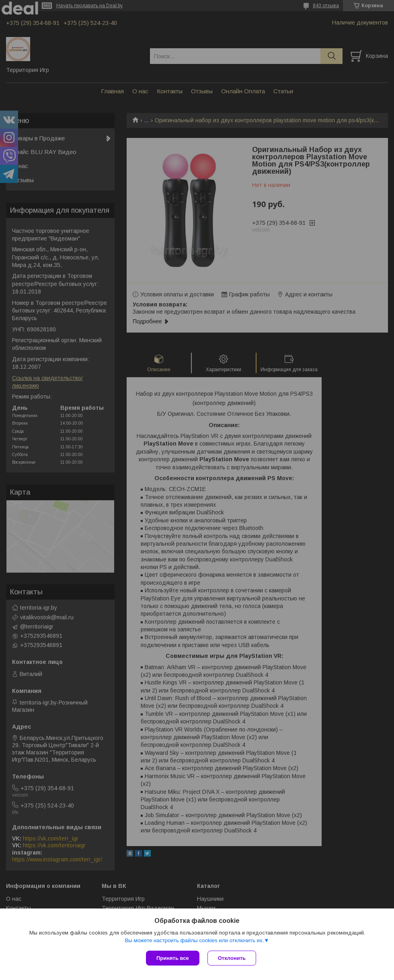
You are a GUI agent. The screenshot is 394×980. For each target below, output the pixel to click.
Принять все (173, 958)
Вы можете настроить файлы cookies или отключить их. (194, 940)
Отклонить (232, 958)
